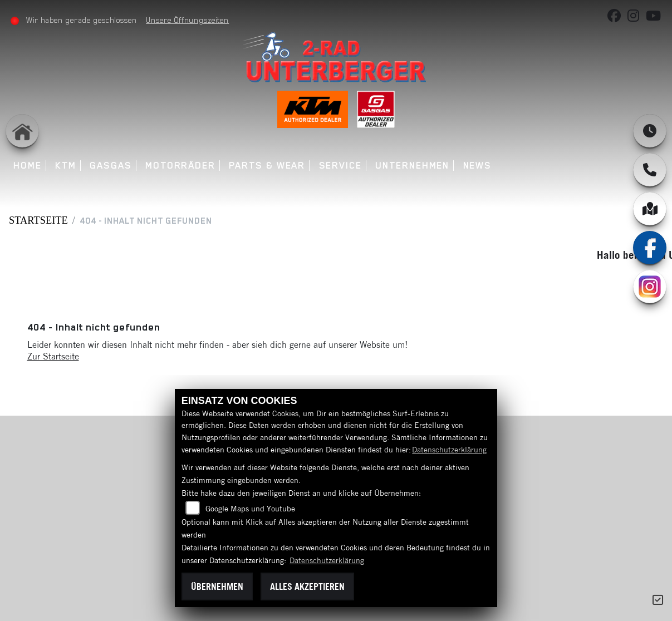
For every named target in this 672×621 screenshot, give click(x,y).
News (479, 166)
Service (342, 166)
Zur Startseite (53, 356)
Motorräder (182, 166)
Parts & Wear (269, 166)
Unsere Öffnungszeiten (189, 20)
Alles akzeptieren (307, 586)
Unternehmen (414, 166)
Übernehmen (217, 586)
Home (29, 166)
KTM (67, 166)
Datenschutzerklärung (449, 450)
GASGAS (112, 166)
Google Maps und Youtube (250, 509)
